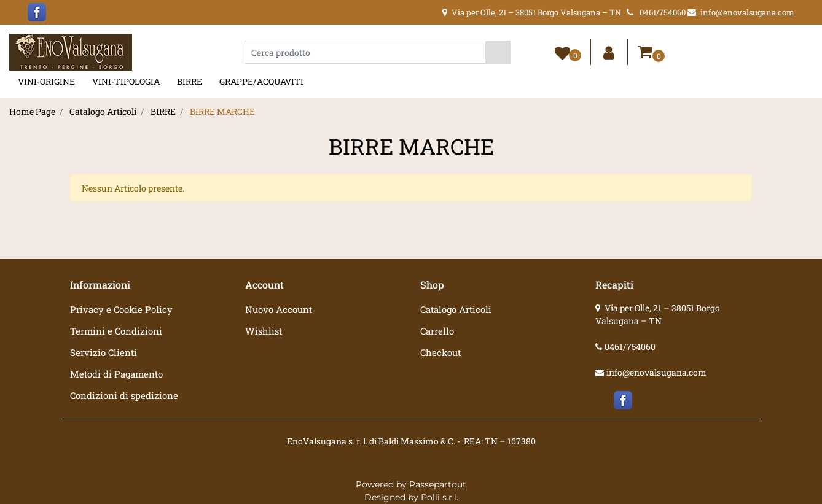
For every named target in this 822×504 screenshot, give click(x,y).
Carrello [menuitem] (437, 331)
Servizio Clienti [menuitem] (104, 352)
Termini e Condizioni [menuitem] (116, 331)
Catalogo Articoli (103, 111)
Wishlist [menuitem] (264, 331)
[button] (498, 52)
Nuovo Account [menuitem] (279, 309)
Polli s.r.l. (440, 497)
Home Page (32, 111)
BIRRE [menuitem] (190, 81)
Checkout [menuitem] (440, 352)
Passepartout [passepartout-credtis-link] (438, 484)
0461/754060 (630, 347)
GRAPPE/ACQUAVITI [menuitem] (261, 81)
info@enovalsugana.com (656, 372)
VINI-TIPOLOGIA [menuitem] (126, 81)
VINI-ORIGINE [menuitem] (46, 81)
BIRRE (163, 111)
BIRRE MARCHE (222, 111)
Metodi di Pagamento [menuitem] (116, 374)
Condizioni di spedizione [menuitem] (124, 395)
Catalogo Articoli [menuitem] (456, 309)
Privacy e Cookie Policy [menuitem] (121, 309)
